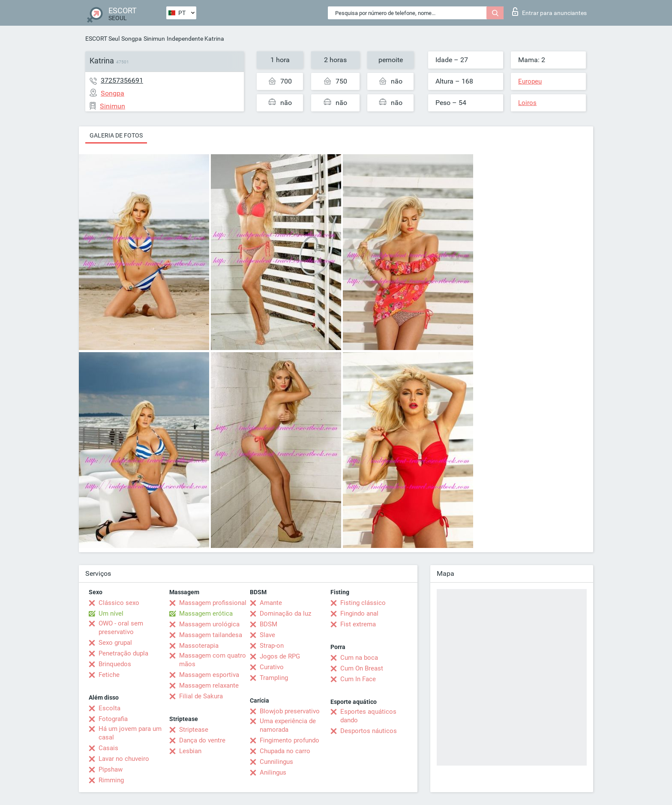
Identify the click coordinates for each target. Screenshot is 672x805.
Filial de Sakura (201, 696)
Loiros (527, 103)
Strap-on (272, 646)
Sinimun (154, 39)
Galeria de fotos (116, 135)
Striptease (194, 730)
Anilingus (273, 772)
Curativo (272, 667)
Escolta (109, 708)
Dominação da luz (285, 613)
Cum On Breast (362, 668)
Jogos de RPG (280, 656)
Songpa (132, 39)
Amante (271, 603)
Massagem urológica (209, 624)
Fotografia (113, 719)
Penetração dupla (123, 653)
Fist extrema (358, 624)
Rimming (111, 780)
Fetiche (109, 675)
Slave (267, 635)
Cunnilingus (276, 762)
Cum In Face (358, 679)
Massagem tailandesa (211, 635)
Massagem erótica (206, 613)
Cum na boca (359, 658)
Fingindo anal (359, 613)
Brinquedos (115, 664)
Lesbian (190, 751)
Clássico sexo (119, 603)
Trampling (274, 678)
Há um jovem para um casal (130, 733)
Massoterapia (199, 646)
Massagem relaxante (209, 685)
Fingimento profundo (289, 740)
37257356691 (122, 80)
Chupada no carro (285, 751)
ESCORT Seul (102, 39)
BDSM (268, 624)
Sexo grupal (115, 643)
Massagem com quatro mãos (213, 660)
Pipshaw (111, 769)
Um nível (111, 613)
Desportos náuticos (369, 731)
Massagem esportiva (209, 675)
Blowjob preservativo (290, 711)
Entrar (549, 12)
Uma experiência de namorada (288, 725)
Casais (108, 748)
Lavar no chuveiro (124, 759)
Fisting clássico (363, 603)
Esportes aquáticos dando (368, 716)
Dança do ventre (202, 740)
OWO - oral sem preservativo (121, 628)
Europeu (530, 81)
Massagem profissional (213, 603)
